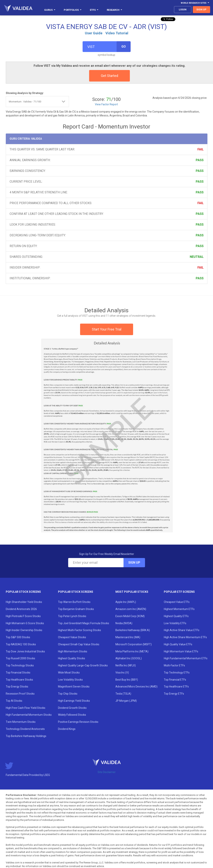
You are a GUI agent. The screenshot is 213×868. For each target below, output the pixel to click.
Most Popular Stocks (132, 592)
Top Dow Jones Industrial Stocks (25, 651)
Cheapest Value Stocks (72, 637)
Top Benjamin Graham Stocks (76, 609)
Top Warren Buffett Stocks (74, 602)
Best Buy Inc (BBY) (127, 680)
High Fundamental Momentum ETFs (186, 658)
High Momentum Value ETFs (181, 651)
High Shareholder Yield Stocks (24, 602)
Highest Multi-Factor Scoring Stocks (80, 630)
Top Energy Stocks (17, 687)
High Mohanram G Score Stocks (25, 623)
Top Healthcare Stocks (19, 680)
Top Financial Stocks (18, 673)
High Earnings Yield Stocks (74, 701)
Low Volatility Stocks (70, 680)
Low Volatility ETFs (175, 623)
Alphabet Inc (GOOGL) (129, 658)
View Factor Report (106, 104)
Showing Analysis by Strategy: (25, 93)
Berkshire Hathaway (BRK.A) (133, 630)
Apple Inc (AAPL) (126, 602)
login (183, 9)
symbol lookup (106, 55)
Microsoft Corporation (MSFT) (134, 644)
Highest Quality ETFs (176, 616)
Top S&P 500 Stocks (18, 637)
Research (114, 10)
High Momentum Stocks (73, 651)
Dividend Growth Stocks (72, 708)
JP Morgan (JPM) (126, 701)
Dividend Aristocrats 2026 (21, 609)
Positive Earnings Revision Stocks (78, 722)
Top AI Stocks (14, 701)
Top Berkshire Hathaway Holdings (26, 736)
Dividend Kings (67, 729)
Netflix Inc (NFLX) (126, 665)
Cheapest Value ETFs (177, 602)
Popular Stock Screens (23, 592)
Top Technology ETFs (177, 673)
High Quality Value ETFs (178, 644)
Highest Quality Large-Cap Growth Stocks (83, 665)
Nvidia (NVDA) (124, 623)
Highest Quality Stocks (72, 658)
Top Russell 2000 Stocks (20, 658)
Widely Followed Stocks (72, 715)
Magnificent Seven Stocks (74, 687)
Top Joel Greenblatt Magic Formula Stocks (84, 623)
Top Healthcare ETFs (176, 687)
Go (124, 47)
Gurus (50, 10)
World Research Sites (195, 3)
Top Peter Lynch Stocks (72, 616)
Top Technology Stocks (20, 665)
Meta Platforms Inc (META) (132, 651)
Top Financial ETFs (175, 680)
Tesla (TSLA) (123, 694)
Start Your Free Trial (107, 329)
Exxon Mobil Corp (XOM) (130, 616)
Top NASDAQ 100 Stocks (21, 644)
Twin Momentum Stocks (21, 722)
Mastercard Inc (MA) (128, 637)
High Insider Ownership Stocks (24, 630)
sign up (201, 9)
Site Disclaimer (107, 772)
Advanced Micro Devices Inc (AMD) (136, 687)
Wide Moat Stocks (69, 673)
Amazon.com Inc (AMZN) (131, 609)
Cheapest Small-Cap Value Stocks (79, 644)
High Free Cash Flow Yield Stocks (26, 708)
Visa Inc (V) (122, 673)
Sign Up (134, 563)
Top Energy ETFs (174, 694)
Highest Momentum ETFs (179, 609)
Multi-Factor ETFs (174, 665)
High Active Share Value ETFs (182, 630)
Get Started (109, 76)
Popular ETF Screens (179, 592)
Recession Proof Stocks (20, 694)
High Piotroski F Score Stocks (23, 616)
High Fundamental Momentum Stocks (29, 715)
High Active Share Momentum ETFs (185, 637)
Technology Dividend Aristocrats (25, 729)
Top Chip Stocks (68, 694)
